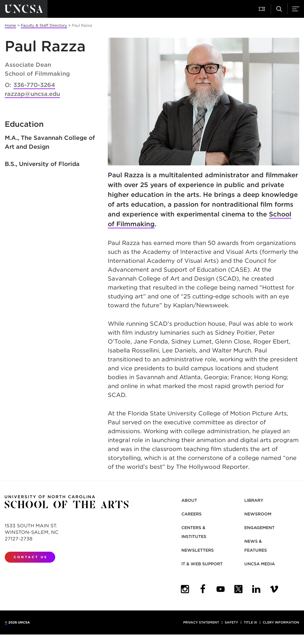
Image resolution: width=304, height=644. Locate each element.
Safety (231, 622)
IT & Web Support (202, 564)
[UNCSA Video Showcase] (274, 589)
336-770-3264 (34, 85)
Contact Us (31, 557)
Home (10, 25)
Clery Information (281, 622)
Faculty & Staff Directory (44, 25)
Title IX (250, 622)
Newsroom (258, 514)
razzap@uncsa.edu (32, 94)
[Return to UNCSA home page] (24, 9)
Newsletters (198, 550)
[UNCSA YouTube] (221, 589)
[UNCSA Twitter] (238, 589)
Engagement (259, 528)
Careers (191, 514)
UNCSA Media (260, 564)
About (189, 500)
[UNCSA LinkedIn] (256, 589)
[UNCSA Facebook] (203, 589)
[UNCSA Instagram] (185, 589)
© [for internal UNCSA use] (6, 622)
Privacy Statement (201, 622)
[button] (262, 9)
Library (254, 500)
